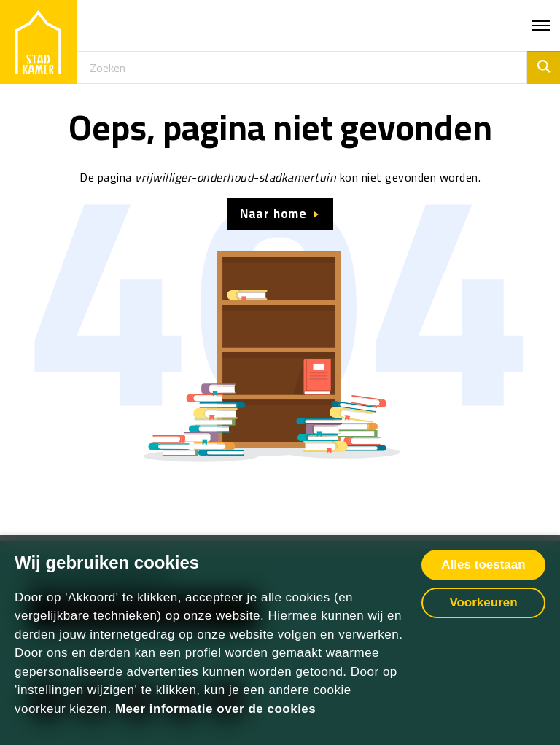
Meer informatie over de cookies (215, 709)
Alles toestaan (483, 565)
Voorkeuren (483, 602)
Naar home (273, 214)
